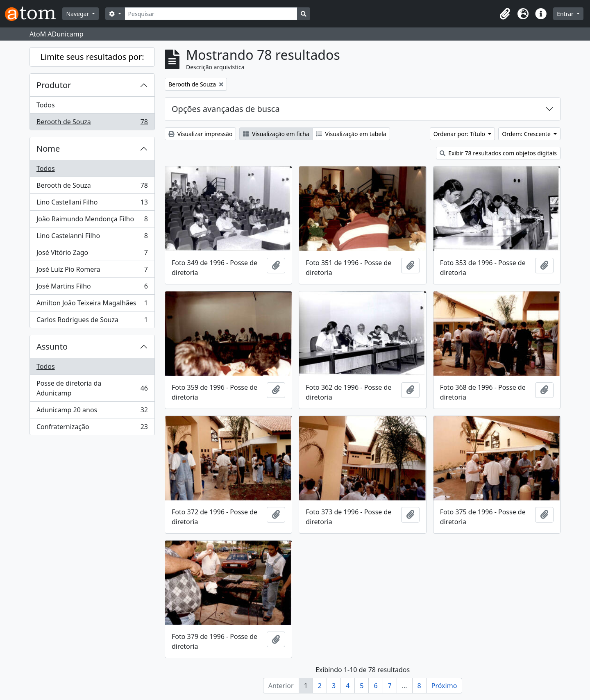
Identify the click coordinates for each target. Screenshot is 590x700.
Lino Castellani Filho (92, 204)
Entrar (566, 14)
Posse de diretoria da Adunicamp (92, 388)
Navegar (78, 14)
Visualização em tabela (351, 134)
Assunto (52, 347)
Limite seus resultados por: (92, 57)
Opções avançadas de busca (226, 109)
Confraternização (92, 428)
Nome (48, 149)
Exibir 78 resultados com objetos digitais (498, 153)
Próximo (444, 686)
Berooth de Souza (92, 123)
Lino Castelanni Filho (92, 237)
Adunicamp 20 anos (92, 412)
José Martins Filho (92, 288)
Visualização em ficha (276, 134)
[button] (505, 14)
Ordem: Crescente (527, 134)
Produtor (54, 85)
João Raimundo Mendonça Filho (92, 221)
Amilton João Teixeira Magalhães (92, 305)
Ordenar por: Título (460, 134)
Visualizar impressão (200, 134)
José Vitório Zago (92, 254)
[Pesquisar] (211, 14)
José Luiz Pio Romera (92, 271)
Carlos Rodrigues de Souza (92, 321)
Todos (46, 105)
